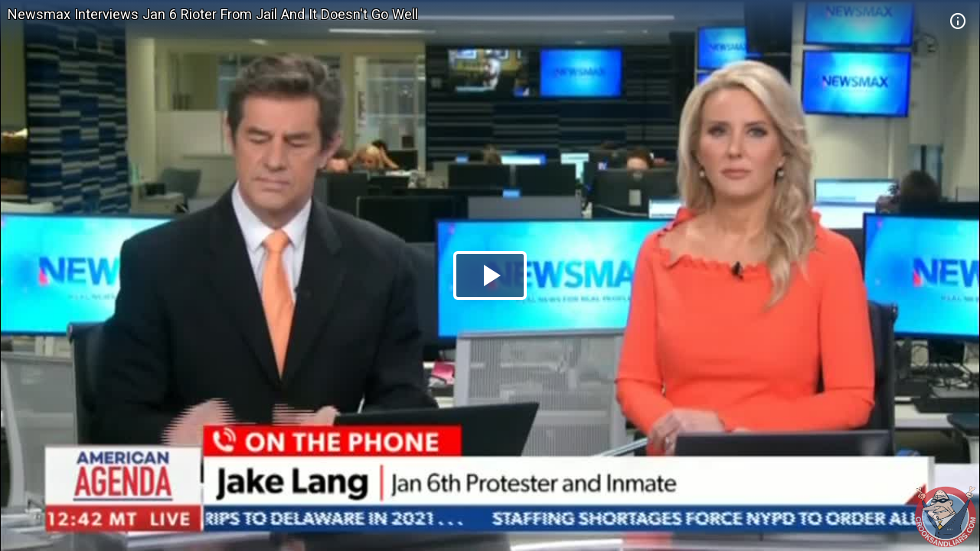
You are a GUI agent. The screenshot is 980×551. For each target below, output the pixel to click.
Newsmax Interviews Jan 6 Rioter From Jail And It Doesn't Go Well (213, 14)
